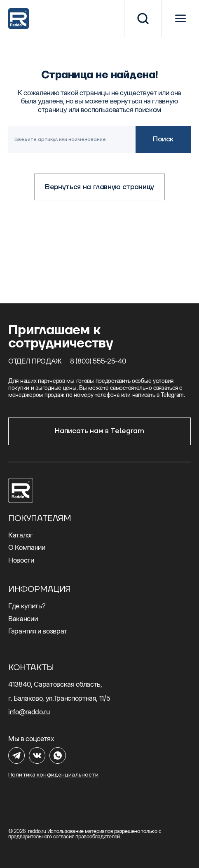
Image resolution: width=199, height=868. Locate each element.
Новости (21, 560)
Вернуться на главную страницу (99, 187)
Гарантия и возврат (38, 631)
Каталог (21, 535)
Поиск (163, 139)
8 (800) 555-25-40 (98, 361)
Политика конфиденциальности (54, 775)
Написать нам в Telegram (99, 431)
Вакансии (23, 619)
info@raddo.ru (29, 712)
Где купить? (27, 606)
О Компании (27, 547)
